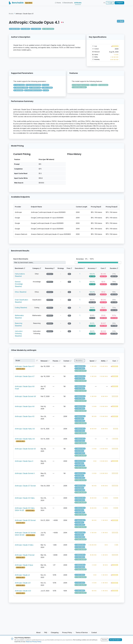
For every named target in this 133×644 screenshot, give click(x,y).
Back (120, 22)
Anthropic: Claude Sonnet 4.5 (25, 450)
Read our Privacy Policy (34, 642)
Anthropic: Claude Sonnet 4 (25, 475)
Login (110, 3)
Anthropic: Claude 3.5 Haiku (25, 499)
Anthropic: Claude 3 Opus (24, 566)
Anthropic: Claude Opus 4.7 (25, 368)
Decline (104, 640)
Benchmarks (68, 3)
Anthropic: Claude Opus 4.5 (25, 418)
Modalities (79, 362)
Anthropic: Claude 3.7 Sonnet (25, 487)
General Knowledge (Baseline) (19, 285)
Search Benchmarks (21, 260)
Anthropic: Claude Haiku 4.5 (25, 430)
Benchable (21, 3)
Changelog (55, 632)
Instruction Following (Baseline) (19, 335)
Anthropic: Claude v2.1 (23, 584)
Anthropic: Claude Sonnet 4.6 (25, 398)
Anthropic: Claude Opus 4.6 (25, 408)
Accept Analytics (115, 640)
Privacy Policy (67, 632)
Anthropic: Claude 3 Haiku (24, 546)
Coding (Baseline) (21, 309)
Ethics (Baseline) (21, 293)
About (38, 632)
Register (119, 3)
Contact (94, 632)
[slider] (76, 264)
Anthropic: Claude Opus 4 (24, 462)
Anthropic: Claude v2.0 (23, 592)
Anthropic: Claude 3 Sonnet (25, 556)
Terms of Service (82, 632)
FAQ (46, 632)
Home (58, 3)
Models (78, 3)
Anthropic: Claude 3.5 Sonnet (25, 522)
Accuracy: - (85, 260)
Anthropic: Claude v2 (22, 576)
